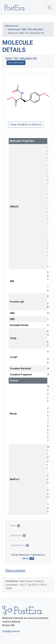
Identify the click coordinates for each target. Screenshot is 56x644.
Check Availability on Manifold (26, 125)
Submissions (11, 26)
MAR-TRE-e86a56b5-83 (21, 59)
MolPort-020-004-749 (48, 479)
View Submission (16, 63)
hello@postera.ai (11, 631)
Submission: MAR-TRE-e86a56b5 (26, 29)
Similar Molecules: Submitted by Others (28, 557)
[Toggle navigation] (49, 8)
